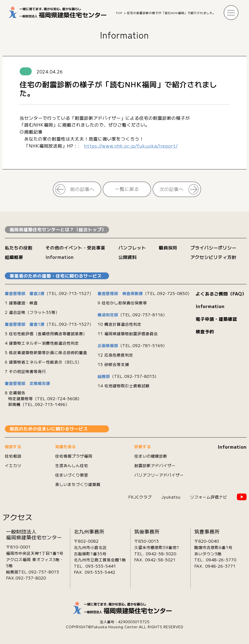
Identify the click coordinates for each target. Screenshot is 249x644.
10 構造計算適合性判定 (120, 324)
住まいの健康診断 (151, 456)
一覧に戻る (127, 189)
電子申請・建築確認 (216, 319)
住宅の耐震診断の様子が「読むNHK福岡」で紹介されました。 (171, 13)
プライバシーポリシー (213, 247)
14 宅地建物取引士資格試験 (124, 386)
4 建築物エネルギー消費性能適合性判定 (42, 343)
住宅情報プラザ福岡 (74, 456)
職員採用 (168, 247)
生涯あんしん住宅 (72, 465)
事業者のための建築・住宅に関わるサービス (56, 276)
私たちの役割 (19, 247)
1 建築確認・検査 (21, 303)
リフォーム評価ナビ (209, 497)
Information (124, 35)
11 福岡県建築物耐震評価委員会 (128, 334)
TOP (119, 13)
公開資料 (128, 257)
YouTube (242, 497)
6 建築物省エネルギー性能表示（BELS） (43, 362)
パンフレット (132, 247)
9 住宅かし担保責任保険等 (122, 303)
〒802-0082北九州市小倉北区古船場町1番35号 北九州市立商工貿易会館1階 (100, 550)
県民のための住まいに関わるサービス (49, 429)
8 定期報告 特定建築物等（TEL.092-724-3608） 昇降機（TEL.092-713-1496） (43, 398)
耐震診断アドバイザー (155, 465)
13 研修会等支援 (113, 364)
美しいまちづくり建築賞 (78, 484)
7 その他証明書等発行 (25, 371)
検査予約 (205, 331)
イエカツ (13, 465)
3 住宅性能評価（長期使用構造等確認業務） (46, 334)
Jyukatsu (171, 497)
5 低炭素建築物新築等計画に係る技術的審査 (46, 352)
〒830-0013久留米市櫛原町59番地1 (157, 544)
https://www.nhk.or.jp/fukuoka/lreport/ (131, 146)
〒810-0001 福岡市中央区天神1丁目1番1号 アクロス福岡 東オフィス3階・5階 (35, 556)
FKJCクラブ (140, 497)
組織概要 (14, 257)
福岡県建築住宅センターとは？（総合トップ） (58, 229)
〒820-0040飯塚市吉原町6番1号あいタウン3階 (213, 547)
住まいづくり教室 (72, 475)
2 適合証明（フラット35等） (32, 312)
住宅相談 (13, 456)
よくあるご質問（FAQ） (221, 294)
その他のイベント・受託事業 (75, 247)
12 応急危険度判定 (115, 355)
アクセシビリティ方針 (213, 257)
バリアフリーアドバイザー (159, 475)
